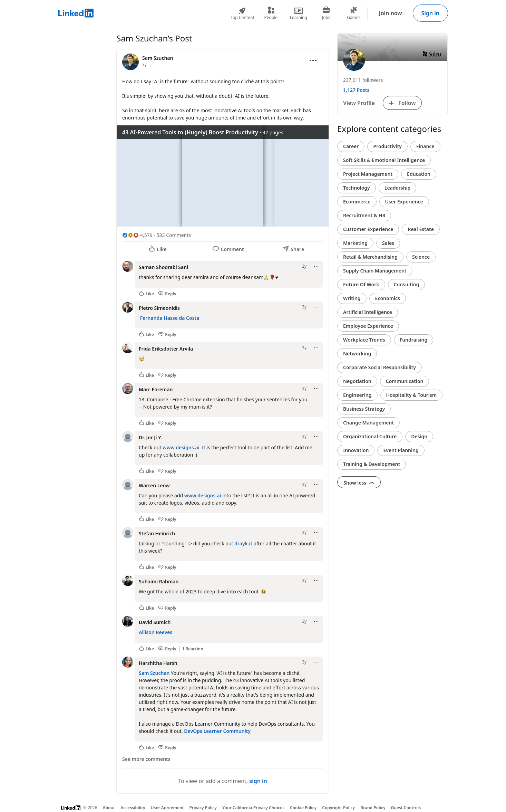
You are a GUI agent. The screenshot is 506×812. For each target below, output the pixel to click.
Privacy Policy (203, 808)
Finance (425, 146)
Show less (359, 483)
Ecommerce (357, 202)
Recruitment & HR (364, 215)
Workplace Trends (364, 340)
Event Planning (401, 450)
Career (351, 146)
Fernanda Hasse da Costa (170, 318)
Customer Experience (368, 229)
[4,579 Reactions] (137, 235)
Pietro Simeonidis (159, 308)
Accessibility (133, 808)
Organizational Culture (370, 436)
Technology (357, 188)
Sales (388, 243)
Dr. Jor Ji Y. (150, 437)
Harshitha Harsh (158, 663)
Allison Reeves (155, 632)
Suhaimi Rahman (159, 581)
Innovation (356, 450)
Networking (357, 354)
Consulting (407, 284)
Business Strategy (364, 409)
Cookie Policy (303, 808)
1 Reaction (193, 649)
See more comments (146, 759)
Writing (352, 298)
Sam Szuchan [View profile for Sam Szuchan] (158, 58)
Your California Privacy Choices (253, 808)
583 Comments (174, 235)
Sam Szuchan (154, 673)
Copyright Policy (338, 808)
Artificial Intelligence (368, 312)
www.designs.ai (181, 447)
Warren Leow (154, 485)
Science (421, 257)
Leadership (398, 188)
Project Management (368, 174)
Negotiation (357, 381)
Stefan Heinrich (157, 533)
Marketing (355, 243)
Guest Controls (406, 808)
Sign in (430, 13)
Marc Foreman (156, 389)
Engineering (357, 395)
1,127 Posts (356, 90)
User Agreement (167, 808)
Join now (391, 13)
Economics (388, 298)
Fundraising (414, 340)
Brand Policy (373, 808)
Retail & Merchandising (370, 257)
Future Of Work (361, 284)
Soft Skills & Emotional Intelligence (384, 160)
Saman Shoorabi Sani (163, 267)
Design (419, 436)
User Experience (404, 202)
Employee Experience (368, 326)
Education (419, 174)
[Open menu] (313, 60)
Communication (405, 381)
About (109, 808)
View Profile (359, 103)
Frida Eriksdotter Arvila (166, 349)
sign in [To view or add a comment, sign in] (258, 781)
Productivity (387, 146)
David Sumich (155, 622)
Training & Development (372, 464)
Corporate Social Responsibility (379, 367)
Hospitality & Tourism (412, 395)
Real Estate (421, 229)
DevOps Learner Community (217, 731)
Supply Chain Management (375, 271)
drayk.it (243, 543)
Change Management (368, 423)
